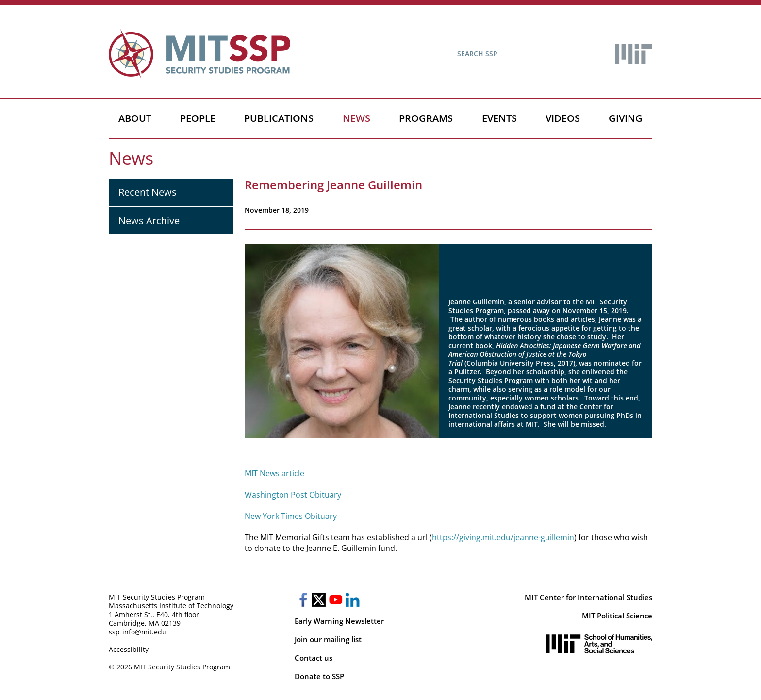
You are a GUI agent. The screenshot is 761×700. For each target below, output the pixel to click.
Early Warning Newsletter (339, 621)
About (135, 118)
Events (499, 118)
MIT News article (274, 473)
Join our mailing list (328, 639)
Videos (563, 118)
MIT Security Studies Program (157, 597)
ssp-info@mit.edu (138, 632)
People (198, 118)
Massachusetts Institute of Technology (171, 606)
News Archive (149, 221)
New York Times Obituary (291, 516)
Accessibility (129, 649)
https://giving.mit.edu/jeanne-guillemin (503, 537)
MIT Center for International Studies (588, 597)
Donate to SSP (319, 676)
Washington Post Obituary (293, 495)
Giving (626, 118)
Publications (279, 118)
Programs (426, 118)
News (356, 118)
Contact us (314, 658)
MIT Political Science (617, 616)
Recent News (148, 192)
